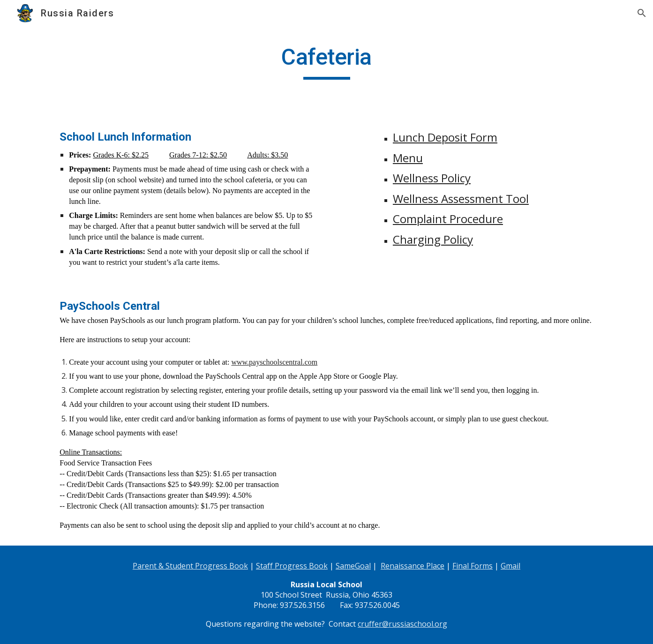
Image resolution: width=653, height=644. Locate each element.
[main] (326, 61)
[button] (642, 13)
